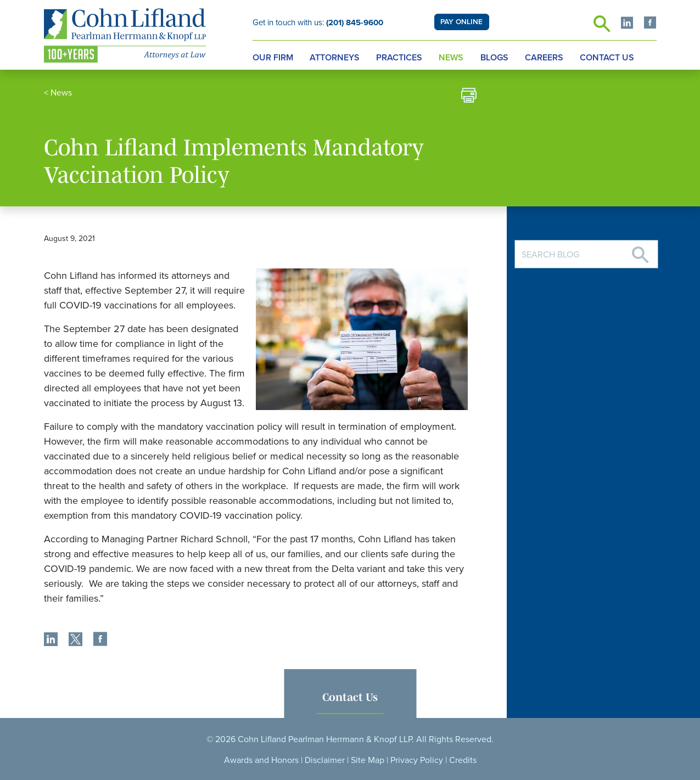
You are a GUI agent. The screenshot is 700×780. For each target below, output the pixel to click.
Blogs (494, 58)
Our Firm (273, 58)
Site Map (368, 760)
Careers (544, 58)
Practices (399, 58)
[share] (51, 641)
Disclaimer (325, 760)
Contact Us (607, 58)
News (451, 58)
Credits (463, 760)
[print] (469, 97)
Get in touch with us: (318, 23)
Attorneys (335, 58)
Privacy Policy (417, 760)
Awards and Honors (261, 760)
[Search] (640, 251)
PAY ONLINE (461, 22)
